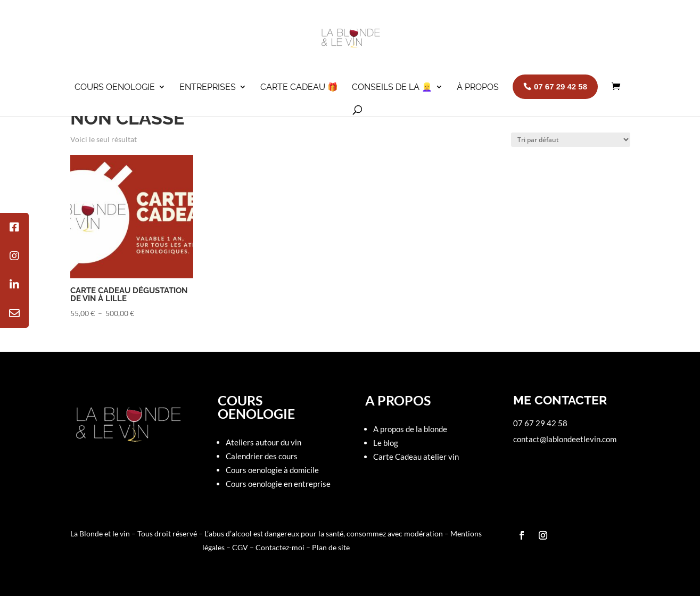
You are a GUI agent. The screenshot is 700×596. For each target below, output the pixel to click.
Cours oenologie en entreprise (278, 484)
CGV (240, 547)
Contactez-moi (281, 547)
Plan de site (331, 547)
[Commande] (571, 140)
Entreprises (208, 87)
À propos (478, 87)
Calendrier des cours (262, 456)
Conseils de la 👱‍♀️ (392, 87)
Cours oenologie (115, 87)
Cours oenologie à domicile (272, 470)
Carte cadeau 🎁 (299, 87)
